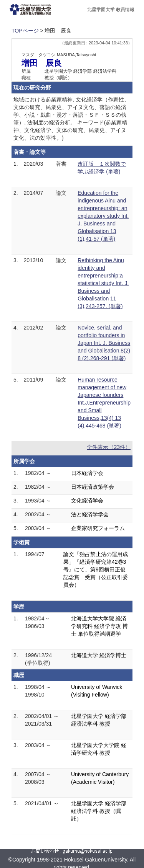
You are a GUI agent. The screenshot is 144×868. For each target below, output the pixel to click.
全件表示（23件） (109, 447)
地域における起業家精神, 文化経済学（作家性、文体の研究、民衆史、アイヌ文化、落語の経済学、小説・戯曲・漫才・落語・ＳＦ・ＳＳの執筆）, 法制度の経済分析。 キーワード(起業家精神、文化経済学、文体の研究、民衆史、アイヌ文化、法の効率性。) (71, 119)
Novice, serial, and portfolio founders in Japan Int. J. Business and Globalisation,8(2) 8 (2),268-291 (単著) (104, 343)
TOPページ (25, 31)
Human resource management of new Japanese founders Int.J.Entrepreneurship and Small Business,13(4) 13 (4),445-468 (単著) (104, 403)
